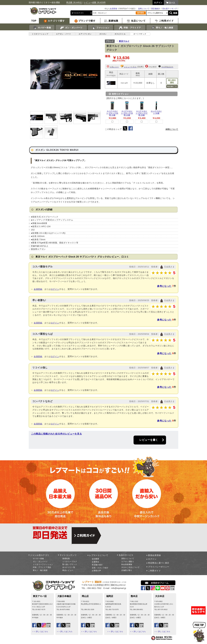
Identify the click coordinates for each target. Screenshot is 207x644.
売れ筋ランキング (170, 9)
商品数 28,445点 (74, 2)
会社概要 (96, 559)
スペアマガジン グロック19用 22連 (127, 113)
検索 (175, 13)
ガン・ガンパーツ (71, 28)
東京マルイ (124, 41)
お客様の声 (96, 571)
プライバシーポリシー (159, 567)
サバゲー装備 (42, 28)
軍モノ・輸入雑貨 (162, 28)
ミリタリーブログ (70, 562)
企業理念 (96, 562)
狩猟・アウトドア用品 (42, 567)
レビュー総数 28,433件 (95, 2)
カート (172, 2)
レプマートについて (99, 555)
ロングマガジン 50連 (156, 112)
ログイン (55, 289)
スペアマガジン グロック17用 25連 (142, 113)
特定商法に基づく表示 (159, 563)
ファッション (101, 28)
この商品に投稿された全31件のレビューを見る (56, 434)
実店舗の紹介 (97, 565)
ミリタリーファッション (43, 564)
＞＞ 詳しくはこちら (40, 631)
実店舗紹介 (156, 9)
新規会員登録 (154, 555)
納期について (172, 129)
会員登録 (114, 9)
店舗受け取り (127, 570)
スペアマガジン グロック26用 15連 (112, 113)
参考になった (164, 286)
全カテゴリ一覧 (69, 567)
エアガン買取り (128, 562)
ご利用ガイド (154, 571)
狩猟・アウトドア (130, 28)
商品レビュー (68, 570)
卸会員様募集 (127, 564)
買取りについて (128, 559)
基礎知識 (66, 559)
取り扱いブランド (70, 564)
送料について (144, 9)
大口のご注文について (130, 567)
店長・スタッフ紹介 (100, 568)
